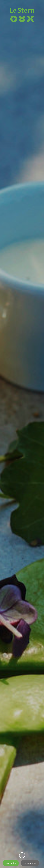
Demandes (11, 863)
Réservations (30, 863)
